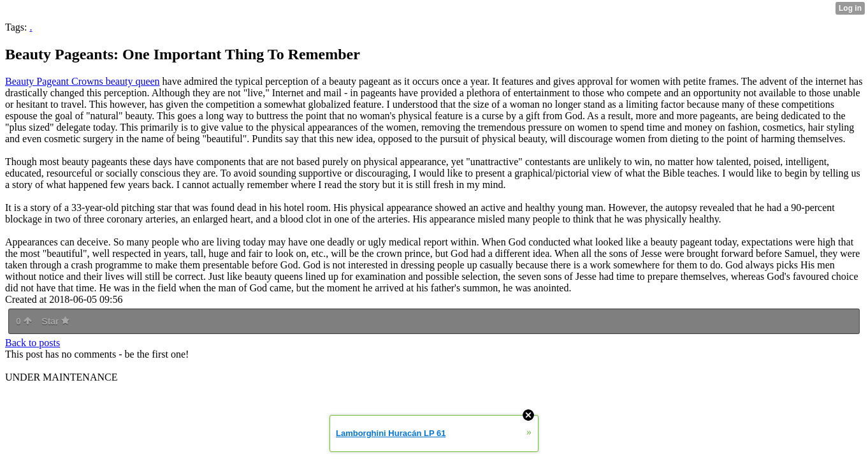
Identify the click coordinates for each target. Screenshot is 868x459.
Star (55, 321)
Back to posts (33, 343)
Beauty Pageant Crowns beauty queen (83, 81)
